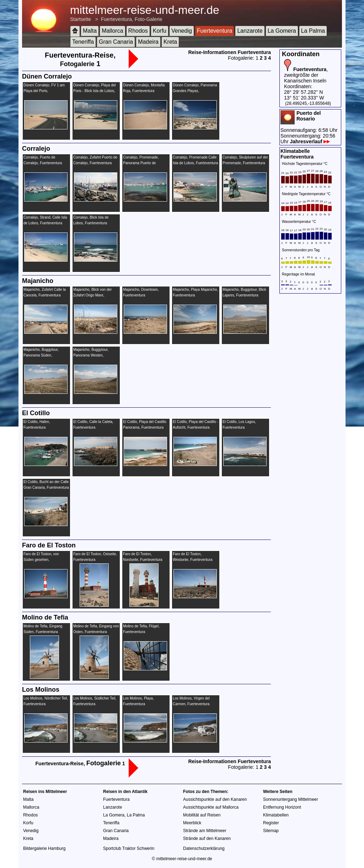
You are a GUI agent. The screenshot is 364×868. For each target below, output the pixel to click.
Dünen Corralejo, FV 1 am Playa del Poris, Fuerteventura (44, 91)
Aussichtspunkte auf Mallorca (211, 807)
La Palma (313, 31)
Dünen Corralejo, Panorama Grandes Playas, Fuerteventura (195, 91)
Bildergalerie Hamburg (44, 848)
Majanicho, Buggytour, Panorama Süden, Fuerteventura (41, 355)
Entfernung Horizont (282, 807)
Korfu (160, 31)
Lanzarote (250, 31)
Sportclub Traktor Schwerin (129, 848)
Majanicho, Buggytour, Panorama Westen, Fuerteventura (91, 355)
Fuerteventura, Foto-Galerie (132, 19)
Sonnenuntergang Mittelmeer (291, 799)
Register (271, 823)
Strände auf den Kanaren (207, 838)
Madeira (148, 42)
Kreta (170, 42)
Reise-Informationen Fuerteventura (229, 52)
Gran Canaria (116, 42)
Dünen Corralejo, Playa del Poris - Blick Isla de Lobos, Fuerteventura (95, 91)
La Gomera (282, 31)
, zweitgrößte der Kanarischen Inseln (306, 75)
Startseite (81, 19)
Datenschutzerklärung (204, 848)
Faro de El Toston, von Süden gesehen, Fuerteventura (41, 560)
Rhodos (138, 31)
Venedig (182, 31)
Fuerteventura (215, 31)
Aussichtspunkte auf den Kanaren (215, 799)
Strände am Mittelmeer (205, 831)
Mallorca (112, 31)
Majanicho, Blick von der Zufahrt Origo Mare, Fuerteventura (92, 295)
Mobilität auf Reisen (202, 815)
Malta (90, 31)
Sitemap (271, 831)
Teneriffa (83, 42)
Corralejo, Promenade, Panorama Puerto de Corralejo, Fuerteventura (142, 163)
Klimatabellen (276, 815)
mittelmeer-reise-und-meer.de (145, 10)
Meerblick (192, 823)
